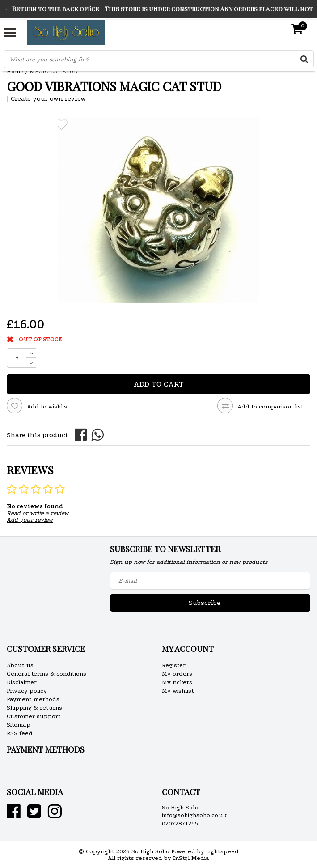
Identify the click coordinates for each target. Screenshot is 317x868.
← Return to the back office (52, 9)
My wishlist (178, 691)
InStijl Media (191, 858)
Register (174, 665)
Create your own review (48, 98)
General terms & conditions (46, 674)
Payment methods (33, 699)
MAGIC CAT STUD (54, 71)
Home (15, 71)
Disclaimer (22, 682)
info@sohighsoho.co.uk (194, 815)
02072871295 (180, 823)
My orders (177, 674)
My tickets (177, 682)
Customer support (34, 716)
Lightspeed (222, 851)
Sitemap (19, 725)
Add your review (30, 520)
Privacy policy (27, 691)
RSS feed (20, 733)
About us (20, 665)
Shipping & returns (34, 708)
